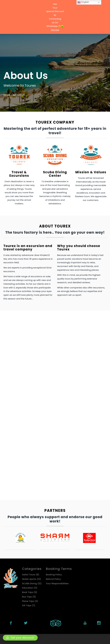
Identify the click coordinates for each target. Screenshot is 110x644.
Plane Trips (81, 371)
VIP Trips (79, 415)
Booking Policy (54, 575)
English (83, 2)
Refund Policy (53, 579)
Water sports (13, 463)
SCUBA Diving (48, 415)
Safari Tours (13, 415)
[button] (20, 638)
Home (7, 95)
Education (80, 330)
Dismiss (55, 30)
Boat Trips (12, 330)
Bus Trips (45, 330)
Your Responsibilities (57, 583)
